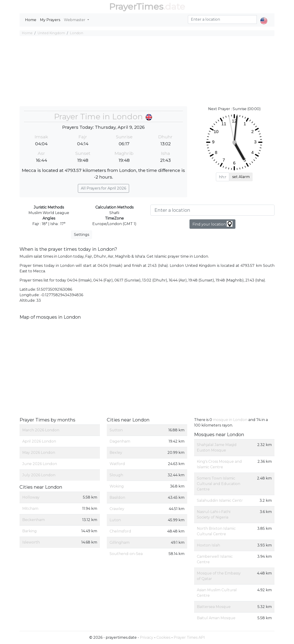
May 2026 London (39, 453)
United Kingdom (51, 33)
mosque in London (230, 420)
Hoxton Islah (208, 545)
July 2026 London (39, 475)
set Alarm (241, 177)
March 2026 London (41, 430)
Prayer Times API (189, 637)
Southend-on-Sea (126, 554)
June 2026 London (40, 464)
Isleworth (31, 542)
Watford (117, 464)
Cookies (163, 637)
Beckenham (34, 520)
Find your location (212, 224)
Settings (82, 235)
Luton (115, 520)
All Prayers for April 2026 (103, 188)
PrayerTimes (136, 7)
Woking (117, 486)
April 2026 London (39, 441)
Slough (116, 475)
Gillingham (120, 542)
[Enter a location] (212, 210)
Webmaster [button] (75, 20)
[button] (264, 17)
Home (31, 20)
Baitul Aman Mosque (216, 618)
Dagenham (120, 441)
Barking (30, 531)
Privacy (147, 637)
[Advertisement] (147, 72)
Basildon (117, 498)
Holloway (31, 497)
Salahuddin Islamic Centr (220, 500)
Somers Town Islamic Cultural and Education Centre (219, 484)
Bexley (116, 453)
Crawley (117, 509)
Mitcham (30, 509)
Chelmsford (120, 531)
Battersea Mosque (214, 607)
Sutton (116, 430)
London (76, 33)
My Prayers (50, 20)
